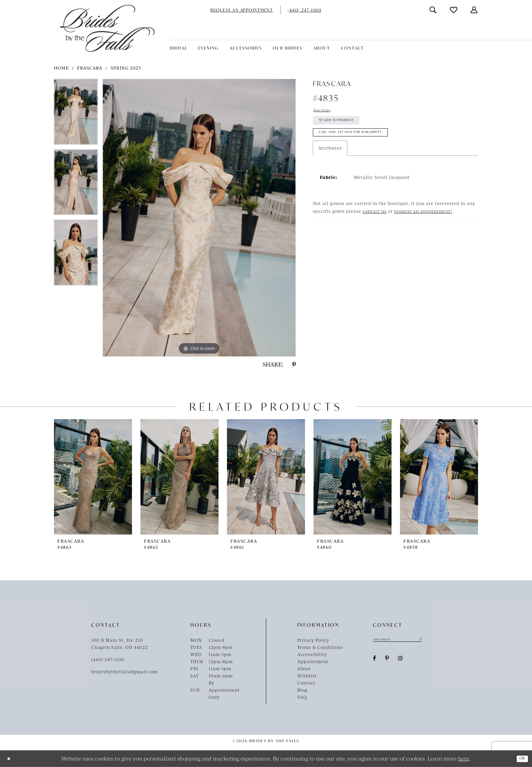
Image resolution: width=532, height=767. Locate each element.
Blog (302, 690)
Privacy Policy (313, 640)
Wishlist (307, 676)
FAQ (302, 697)
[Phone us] (305, 10)
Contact (306, 683)
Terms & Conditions (320, 647)
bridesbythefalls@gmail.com (125, 672)
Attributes (330, 159)
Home (61, 68)
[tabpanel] (76, 114)
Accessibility (312, 654)
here (464, 758)
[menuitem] (242, 10)
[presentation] (93, 477)
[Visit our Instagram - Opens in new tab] (401, 660)
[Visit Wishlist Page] (454, 10)
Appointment (313, 661)
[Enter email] (407, 640)
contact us (375, 222)
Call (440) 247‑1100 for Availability (365, 142)
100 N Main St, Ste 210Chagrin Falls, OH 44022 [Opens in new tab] (120, 644)
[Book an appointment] (242, 10)
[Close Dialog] (10, 759)
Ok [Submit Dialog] (520, 759)
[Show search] (433, 10)
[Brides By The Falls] (107, 28)
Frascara (90, 68)
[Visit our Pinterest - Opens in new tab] (387, 660)
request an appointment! (423, 222)
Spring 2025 (126, 68)
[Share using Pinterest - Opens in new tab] (294, 364)
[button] (474, 10)
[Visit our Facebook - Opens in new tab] (375, 660)
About (304, 669)
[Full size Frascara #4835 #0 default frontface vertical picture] (199, 218)
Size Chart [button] (326, 111)
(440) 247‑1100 (108, 659)
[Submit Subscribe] (438, 640)
